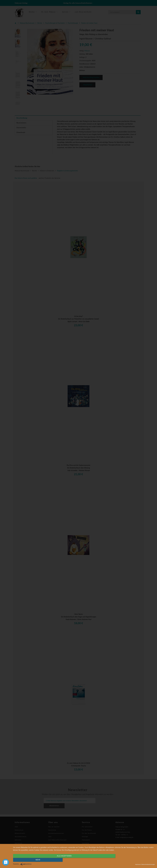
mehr (134, 860)
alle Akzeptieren (63, 860)
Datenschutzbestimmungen (148, 864)
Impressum (138, 864)
